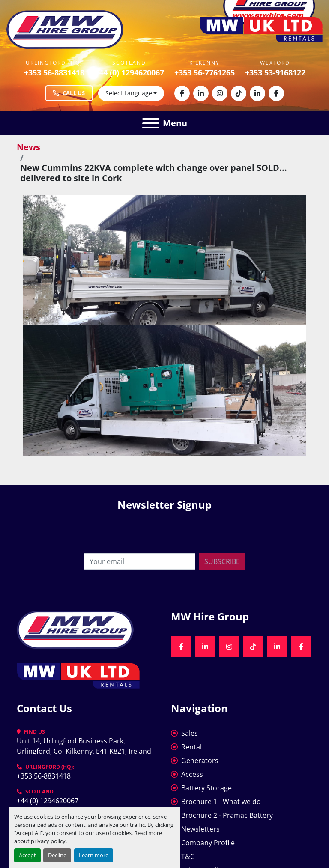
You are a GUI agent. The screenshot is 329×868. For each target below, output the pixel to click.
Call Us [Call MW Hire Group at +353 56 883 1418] (69, 93)
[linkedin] (201, 93)
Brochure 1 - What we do (221, 802)
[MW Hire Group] (75, 629)
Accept (27, 855)
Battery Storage (206, 788)
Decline (57, 855)
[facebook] (182, 93)
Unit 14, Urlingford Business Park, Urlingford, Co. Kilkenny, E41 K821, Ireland (84, 746)
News (28, 147)
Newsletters (200, 829)
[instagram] (220, 93)
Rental (191, 747)
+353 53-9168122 (275, 72)
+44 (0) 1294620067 (129, 72)
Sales (190, 733)
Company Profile (208, 843)
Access (192, 774)
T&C (188, 856)
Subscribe (222, 561)
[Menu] (151, 123)
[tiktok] (239, 93)
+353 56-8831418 (54, 72)
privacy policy (48, 841)
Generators (200, 761)
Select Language (129, 93)
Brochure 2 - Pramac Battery (227, 815)
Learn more (94, 855)
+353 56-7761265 (205, 72)
